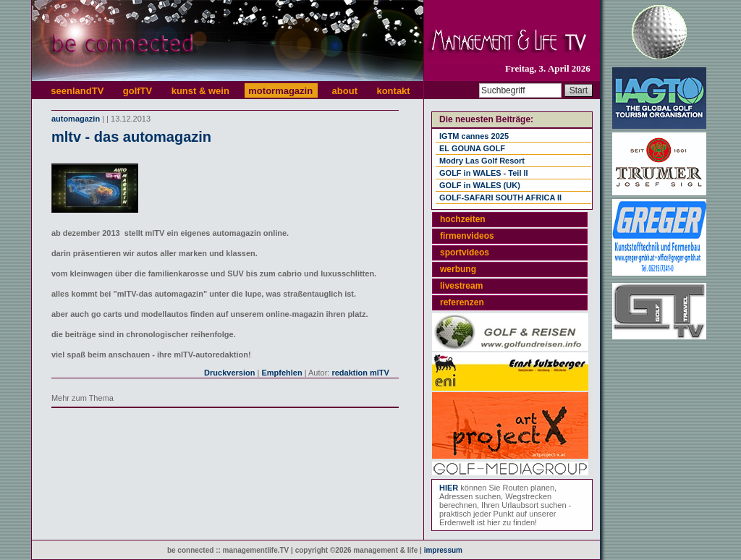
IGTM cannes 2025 (474, 136)
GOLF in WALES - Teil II (484, 173)
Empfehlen (281, 373)
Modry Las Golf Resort (482, 161)
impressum (443, 550)
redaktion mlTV (360, 373)
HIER (449, 488)
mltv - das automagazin (131, 137)
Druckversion (229, 373)
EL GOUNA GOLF (472, 148)
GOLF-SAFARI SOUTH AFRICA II (500, 198)
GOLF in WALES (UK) (480, 185)
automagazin (76, 119)
